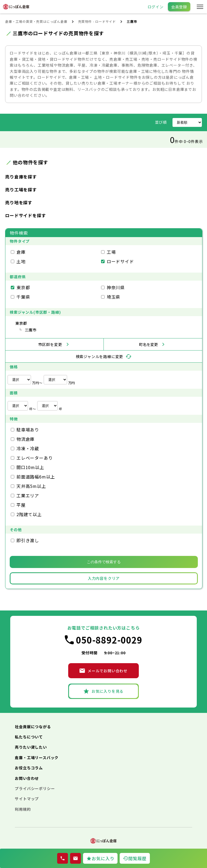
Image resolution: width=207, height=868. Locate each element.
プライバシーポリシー (35, 788)
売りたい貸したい (31, 747)
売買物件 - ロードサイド (97, 21)
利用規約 (23, 809)
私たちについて (29, 737)
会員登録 (179, 7)
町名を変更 (149, 344)
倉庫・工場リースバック (37, 758)
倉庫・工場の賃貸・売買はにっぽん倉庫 (36, 21)
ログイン (156, 7)
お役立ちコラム (29, 768)
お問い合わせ (27, 778)
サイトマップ (27, 799)
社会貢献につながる (33, 727)
